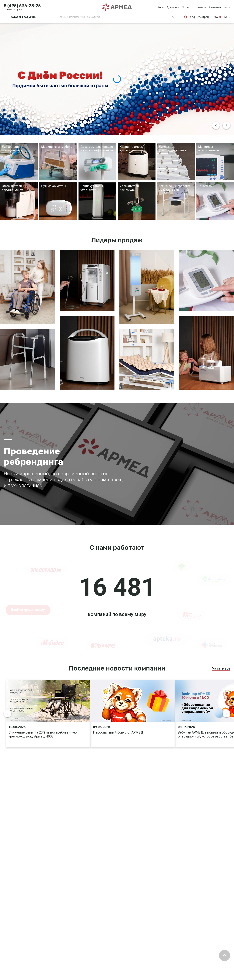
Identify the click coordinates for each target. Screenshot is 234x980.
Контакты (200, 7)
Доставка (173, 7)
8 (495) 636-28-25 (22, 6)
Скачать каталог (220, 7)
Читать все (221, 668)
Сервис (186, 7)
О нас (160, 7)
